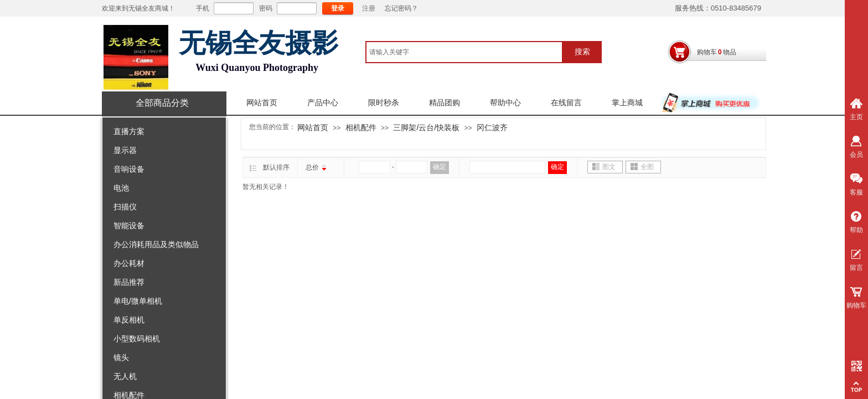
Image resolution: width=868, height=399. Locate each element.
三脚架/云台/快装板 (426, 127)
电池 (121, 188)
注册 (369, 8)
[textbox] (464, 52)
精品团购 (445, 103)
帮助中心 (505, 103)
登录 (338, 8)
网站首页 (262, 103)
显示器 (125, 150)
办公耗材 (129, 263)
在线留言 (566, 103)
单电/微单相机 (138, 301)
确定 (440, 167)
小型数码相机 (137, 339)
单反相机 (129, 320)
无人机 (125, 376)
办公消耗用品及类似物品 (156, 244)
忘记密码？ (401, 8)
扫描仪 (125, 207)
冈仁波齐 (492, 127)
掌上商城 (627, 103)
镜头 (121, 357)
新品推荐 (129, 282)
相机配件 (361, 127)
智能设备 (129, 226)
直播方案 (129, 131)
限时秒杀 (384, 103)
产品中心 (323, 103)
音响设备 (129, 169)
